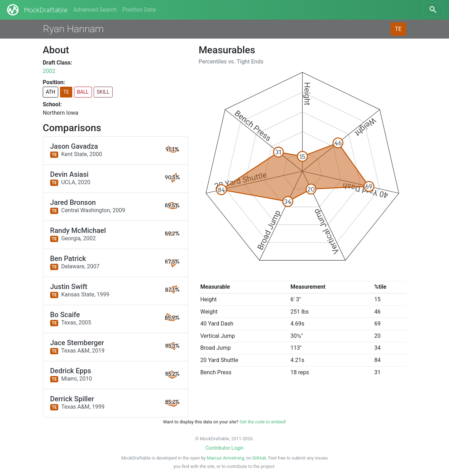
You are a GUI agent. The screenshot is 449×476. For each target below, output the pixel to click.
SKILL (103, 92)
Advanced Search (95, 10)
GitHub (259, 458)
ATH (51, 92)
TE (398, 29)
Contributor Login (224, 448)
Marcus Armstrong (226, 458)
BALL (83, 92)
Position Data (139, 10)
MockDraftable (37, 10)
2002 (49, 71)
